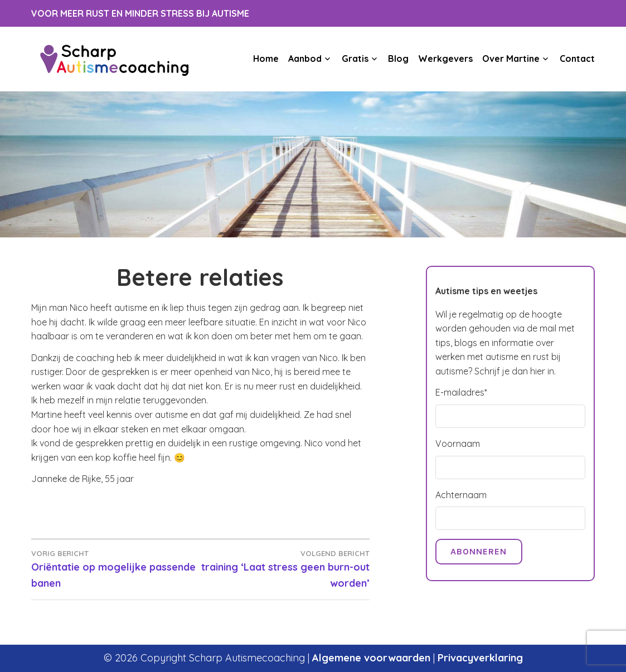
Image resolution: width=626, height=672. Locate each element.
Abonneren (479, 551)
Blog (398, 59)
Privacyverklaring (480, 658)
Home (266, 59)
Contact (577, 59)
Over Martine (511, 59)
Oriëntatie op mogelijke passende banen (116, 569)
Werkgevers (445, 59)
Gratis (355, 59)
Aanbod (305, 59)
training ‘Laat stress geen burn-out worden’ (285, 569)
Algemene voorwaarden (371, 658)
